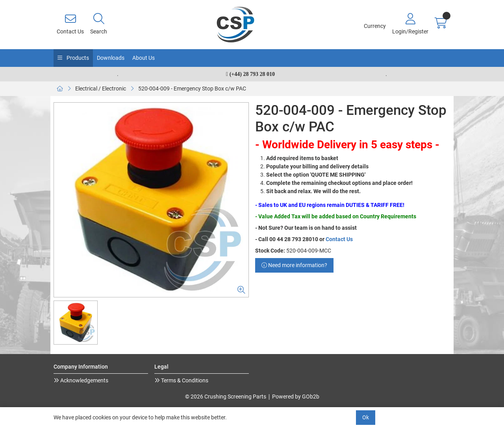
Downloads (111, 58)
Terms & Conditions (184, 380)
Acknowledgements (84, 380)
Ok (366, 417)
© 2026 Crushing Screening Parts (226, 397)
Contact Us (339, 239)
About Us (144, 58)
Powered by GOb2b (296, 397)
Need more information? (294, 265)
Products (77, 58)
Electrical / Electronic (101, 89)
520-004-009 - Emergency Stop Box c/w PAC (192, 89)
